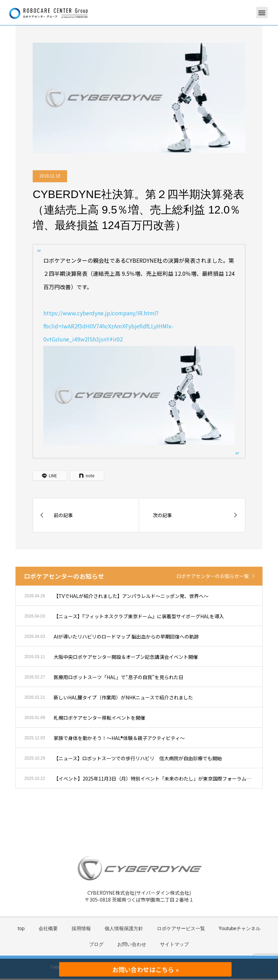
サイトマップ (174, 944)
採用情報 (81, 928)
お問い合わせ (132, 944)
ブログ (96, 944)
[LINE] (50, 476)
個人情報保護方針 (124, 928)
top (21, 928)
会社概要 (48, 928)
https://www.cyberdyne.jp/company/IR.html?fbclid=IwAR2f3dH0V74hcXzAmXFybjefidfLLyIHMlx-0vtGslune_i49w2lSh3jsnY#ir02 (108, 326)
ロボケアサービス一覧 (181, 928)
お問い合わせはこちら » (145, 969)
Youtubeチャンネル (240, 928)
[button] (262, 13)
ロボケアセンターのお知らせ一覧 (213, 576)
